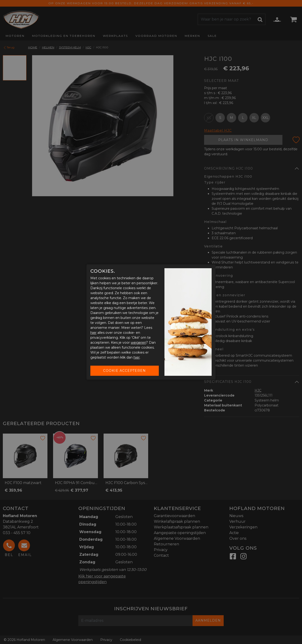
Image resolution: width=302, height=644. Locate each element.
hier (93, 333)
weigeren (138, 343)
